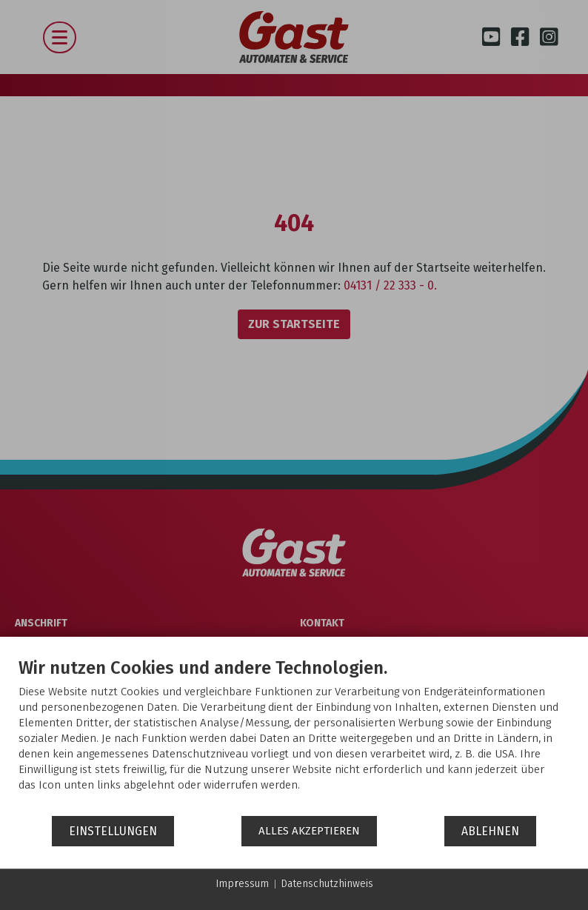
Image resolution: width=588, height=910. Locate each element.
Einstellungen (113, 831)
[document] (294, 736)
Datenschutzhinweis (327, 884)
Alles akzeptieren (309, 831)
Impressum (242, 884)
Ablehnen (490, 831)
